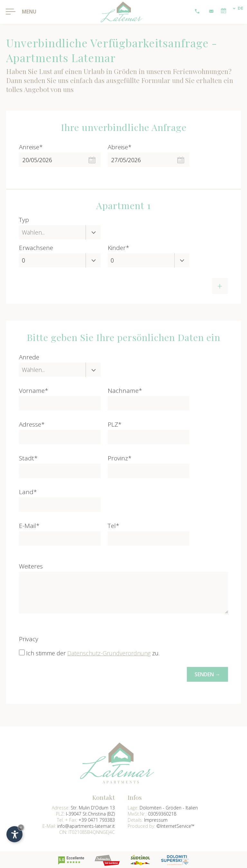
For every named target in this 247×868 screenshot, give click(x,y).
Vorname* (34, 391)
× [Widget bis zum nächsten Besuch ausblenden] (21, 827)
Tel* (114, 526)
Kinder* (119, 248)
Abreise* (120, 147)
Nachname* (125, 391)
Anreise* (31, 147)
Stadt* (28, 458)
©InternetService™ (175, 825)
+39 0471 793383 (97, 819)
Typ (24, 220)
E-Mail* (29, 526)
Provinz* (120, 458)
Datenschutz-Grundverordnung (109, 653)
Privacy (29, 639)
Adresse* (32, 424)
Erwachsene (36, 248)
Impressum (156, 819)
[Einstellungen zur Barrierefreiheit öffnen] (14, 834)
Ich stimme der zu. (93, 653)
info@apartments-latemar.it (86, 825)
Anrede (29, 357)
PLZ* (115, 424)
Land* (28, 492)
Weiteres (31, 566)
